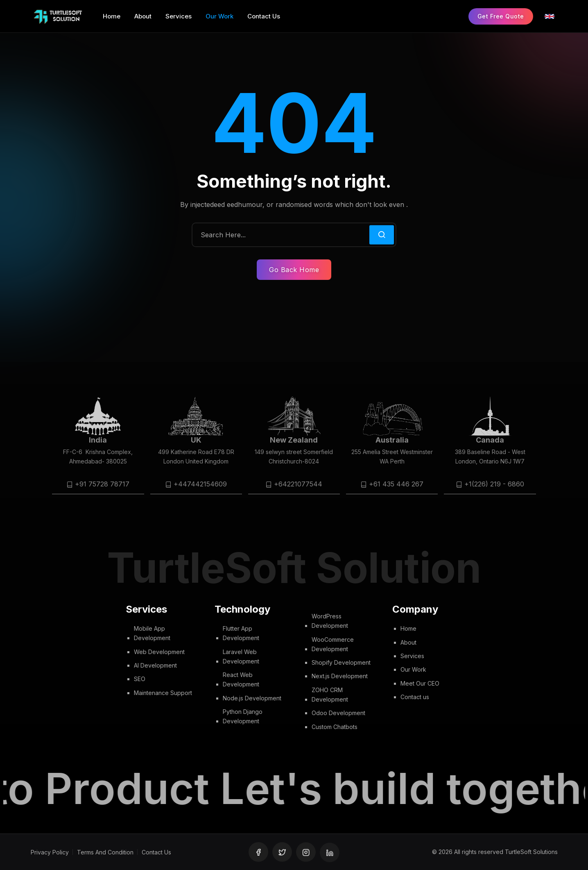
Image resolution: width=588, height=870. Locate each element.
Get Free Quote (501, 16)
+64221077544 (298, 484)
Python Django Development (243, 717)
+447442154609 (200, 484)
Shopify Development (341, 663)
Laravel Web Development (241, 656)
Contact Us (156, 852)
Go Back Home (294, 270)
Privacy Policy (50, 852)
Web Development (159, 652)
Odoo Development (338, 713)
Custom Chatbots (335, 727)
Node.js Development (252, 698)
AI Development (155, 665)
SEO (140, 679)
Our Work (413, 669)
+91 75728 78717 (102, 484)
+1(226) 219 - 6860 (494, 484)
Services (412, 656)
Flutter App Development (241, 633)
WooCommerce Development (333, 644)
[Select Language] (550, 16)
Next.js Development (340, 676)
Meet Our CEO (420, 683)
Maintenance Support (163, 693)
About (408, 642)
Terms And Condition (105, 852)
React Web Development (241, 680)
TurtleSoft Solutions (531, 852)
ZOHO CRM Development (330, 695)
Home (408, 628)
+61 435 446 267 (396, 484)
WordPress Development (330, 621)
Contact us (415, 697)
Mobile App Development (152, 633)
